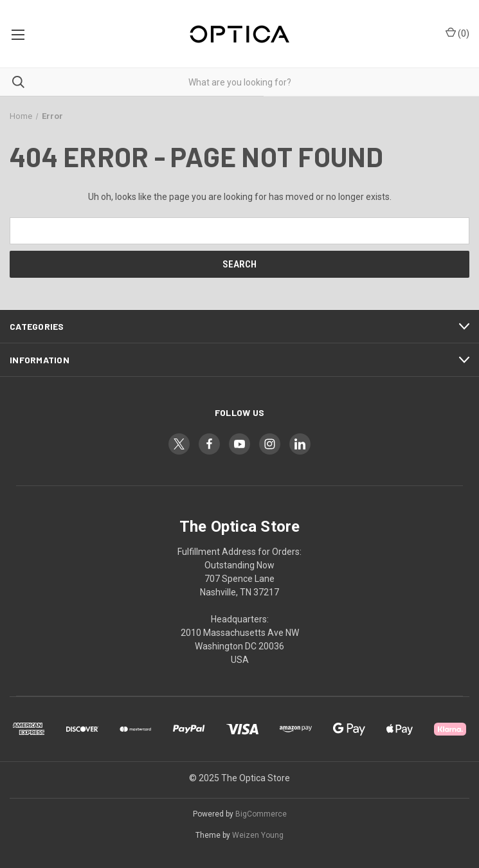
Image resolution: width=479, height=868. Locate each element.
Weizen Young (258, 835)
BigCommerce (261, 814)
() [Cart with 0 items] (457, 33)
